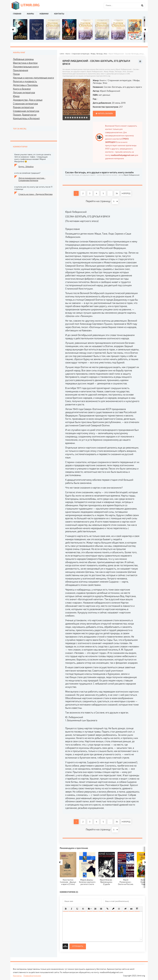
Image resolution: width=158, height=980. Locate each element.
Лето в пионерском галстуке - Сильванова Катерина (32, 179)
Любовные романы (23, 59)
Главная (17, 14)
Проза (16, 74)
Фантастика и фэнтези (25, 63)
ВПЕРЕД (126, 193)
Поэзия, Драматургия (25, 115)
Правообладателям (32, 976)
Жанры (30, 14)
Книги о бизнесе (22, 89)
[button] (66, 909)
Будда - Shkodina (26, 166)
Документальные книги (26, 66)
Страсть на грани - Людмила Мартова (36, 194)
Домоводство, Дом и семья (28, 100)
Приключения (21, 70)
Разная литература (23, 107)
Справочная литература (26, 111)
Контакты (59, 14)
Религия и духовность (25, 81)
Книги (103, 80)
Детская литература (24, 92)
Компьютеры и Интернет (26, 118)
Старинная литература (119, 80)
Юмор (16, 96)
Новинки (44, 14)
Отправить (78, 946)
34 (117, 193)
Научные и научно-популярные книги (34, 78)
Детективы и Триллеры (26, 85)
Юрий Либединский (110, 91)
